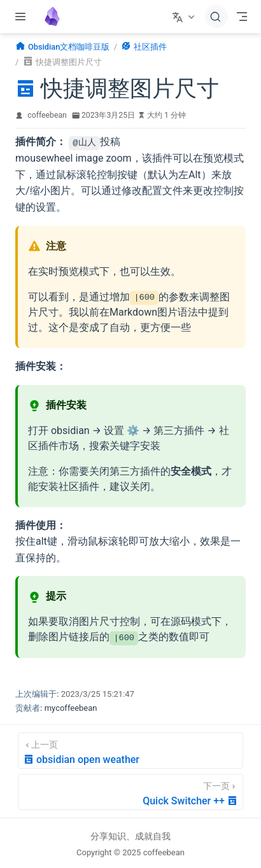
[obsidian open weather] (130, 750)
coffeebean (47, 115)
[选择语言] (185, 17)
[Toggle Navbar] (242, 17)
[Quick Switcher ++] (130, 791)
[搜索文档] (216, 17)
